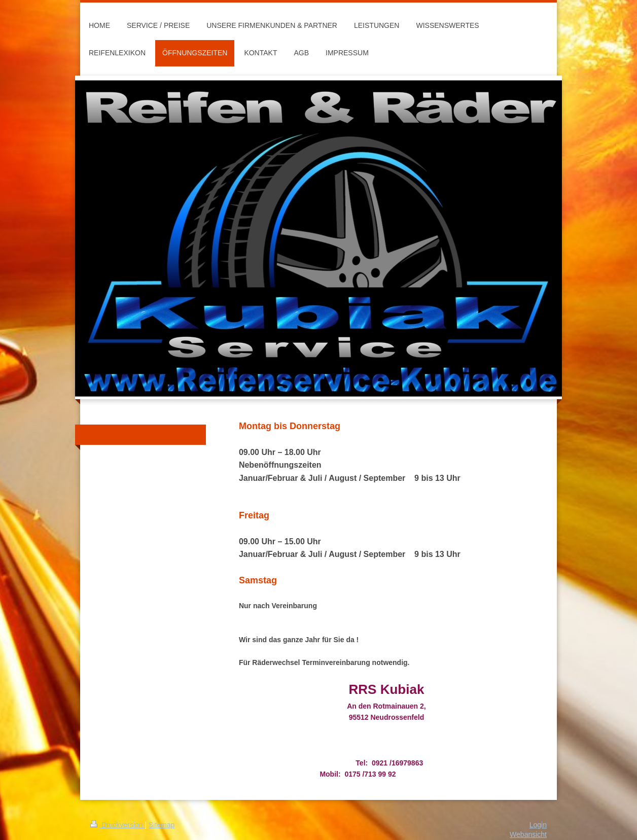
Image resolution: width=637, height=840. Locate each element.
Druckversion (117, 825)
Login (538, 825)
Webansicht (528, 834)
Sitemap (162, 825)
